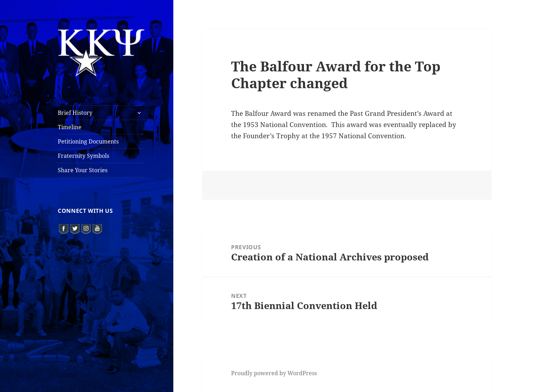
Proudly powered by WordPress (274, 373)
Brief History (75, 113)
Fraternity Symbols (84, 156)
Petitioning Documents (88, 141)
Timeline (70, 127)
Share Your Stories (83, 170)
